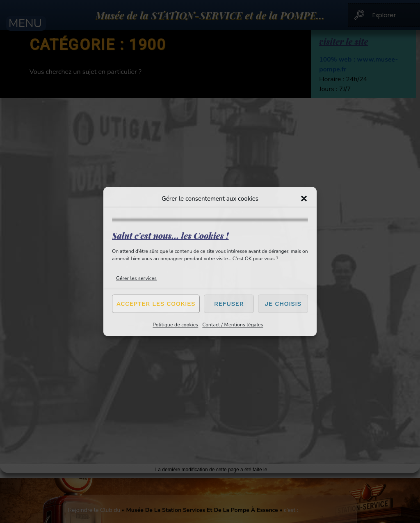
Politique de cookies (175, 324)
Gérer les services (136, 278)
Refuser (229, 304)
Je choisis (283, 304)
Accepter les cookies (156, 304)
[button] (304, 199)
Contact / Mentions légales (233, 324)
